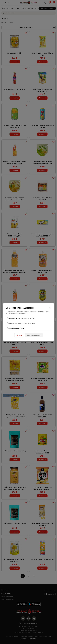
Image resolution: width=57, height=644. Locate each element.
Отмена (19, 335)
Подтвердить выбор (34, 335)
